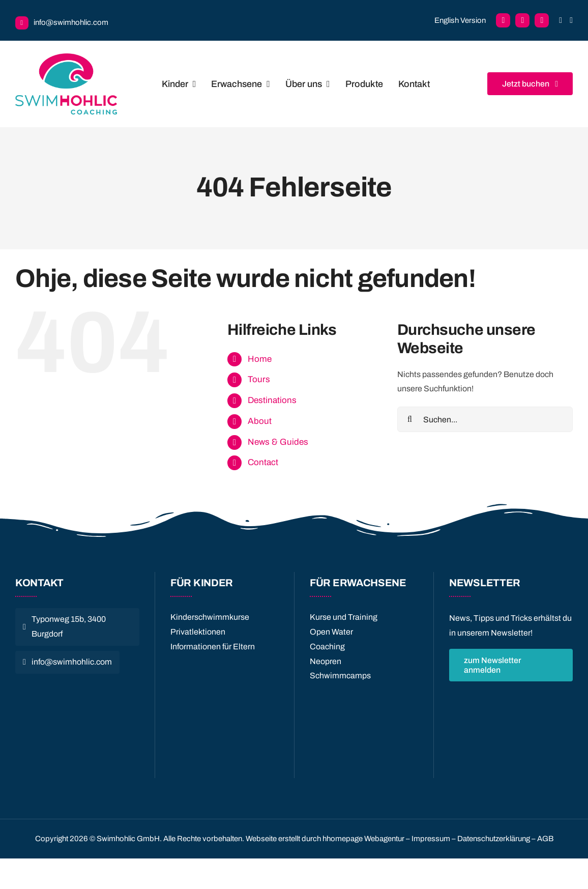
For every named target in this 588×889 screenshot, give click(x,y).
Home (260, 359)
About (260, 421)
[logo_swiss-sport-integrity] (77, 709)
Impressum (431, 839)
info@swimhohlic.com (71, 22)
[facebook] (503, 20)
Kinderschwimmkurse (210, 617)
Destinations (272, 400)
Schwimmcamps (340, 676)
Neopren (326, 661)
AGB (545, 839)
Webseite (261, 839)
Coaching (327, 647)
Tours (259, 379)
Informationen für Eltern (213, 647)
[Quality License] (225, 666)
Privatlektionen (198, 632)
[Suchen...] (485, 419)
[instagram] (542, 20)
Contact (263, 462)
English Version (460, 20)
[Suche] (410, 419)
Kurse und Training (344, 617)
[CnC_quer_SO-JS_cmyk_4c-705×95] (77, 688)
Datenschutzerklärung (494, 839)
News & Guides (278, 442)
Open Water (331, 632)
